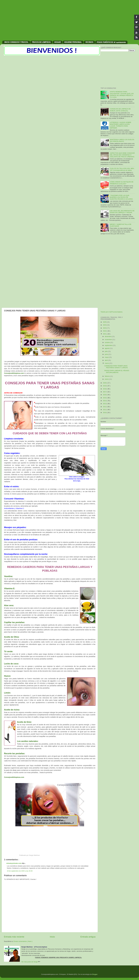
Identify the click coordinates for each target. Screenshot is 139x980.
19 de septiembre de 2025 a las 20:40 (20, 871)
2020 (105, 383)
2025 (105, 322)
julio (106, 351)
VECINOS (89, 42)
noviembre (109, 340)
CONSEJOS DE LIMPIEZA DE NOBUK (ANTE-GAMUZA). (120, 110)
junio (107, 354)
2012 (105, 407)
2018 (105, 389)
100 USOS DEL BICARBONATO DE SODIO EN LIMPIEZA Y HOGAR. (122, 212)
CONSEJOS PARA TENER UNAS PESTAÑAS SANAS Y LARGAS (116, 367)
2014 (105, 401)
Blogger (95, 974)
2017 (105, 392)
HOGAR (58, 42)
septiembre (109, 345)
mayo (107, 357)
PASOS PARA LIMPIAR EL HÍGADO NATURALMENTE (117, 371)
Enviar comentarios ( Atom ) (23, 941)
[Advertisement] (69, 21)
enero (107, 379)
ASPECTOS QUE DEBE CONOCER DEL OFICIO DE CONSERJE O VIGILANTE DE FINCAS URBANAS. (122, 155)
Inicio (52, 937)
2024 (105, 325)
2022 (105, 331)
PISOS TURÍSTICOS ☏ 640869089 (111, 42)
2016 (105, 395)
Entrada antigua (88, 937)
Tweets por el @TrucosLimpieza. (112, 312)
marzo (107, 363)
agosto (107, 348)
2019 (105, 386)
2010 (105, 413)
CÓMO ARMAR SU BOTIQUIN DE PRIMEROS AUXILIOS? (122, 183)
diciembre (108, 336)
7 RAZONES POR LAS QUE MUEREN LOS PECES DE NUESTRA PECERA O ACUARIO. (121, 197)
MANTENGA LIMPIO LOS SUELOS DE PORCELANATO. (122, 140)
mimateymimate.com (14, 863)
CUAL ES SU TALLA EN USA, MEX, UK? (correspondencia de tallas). (122, 169)
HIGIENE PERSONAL (73, 42)
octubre (108, 342)
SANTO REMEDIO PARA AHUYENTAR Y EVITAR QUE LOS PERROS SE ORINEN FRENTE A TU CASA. (122, 94)
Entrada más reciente (14, 937)
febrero (107, 376)
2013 (105, 404)
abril (106, 360)
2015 (105, 398)
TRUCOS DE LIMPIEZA (41, 42)
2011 (105, 410)
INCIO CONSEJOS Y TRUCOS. (16, 42)
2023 (105, 328)
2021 (105, 334)
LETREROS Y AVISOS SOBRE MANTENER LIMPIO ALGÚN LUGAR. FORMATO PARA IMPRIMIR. (120, 125)
